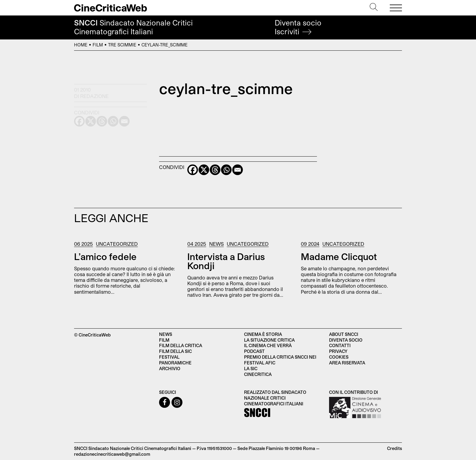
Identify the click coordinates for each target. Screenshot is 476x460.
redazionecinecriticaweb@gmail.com (112, 454)
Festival (169, 357)
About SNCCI (344, 334)
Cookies (339, 357)
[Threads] (215, 170)
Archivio (170, 369)
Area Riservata (347, 363)
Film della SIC (175, 351)
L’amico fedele (105, 256)
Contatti (340, 345)
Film (98, 45)
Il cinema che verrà (268, 345)
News (216, 244)
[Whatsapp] (226, 170)
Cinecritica (258, 374)
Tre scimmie (122, 45)
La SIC (251, 369)
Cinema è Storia (263, 334)
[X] (204, 170)
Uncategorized (117, 244)
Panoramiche (175, 363)
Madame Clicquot (339, 256)
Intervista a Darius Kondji (226, 261)
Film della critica (181, 345)
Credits (394, 448)
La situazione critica (269, 340)
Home (81, 45)
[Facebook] (193, 170)
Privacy (338, 351)
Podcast (254, 351)
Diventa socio (298, 27)
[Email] (238, 170)
